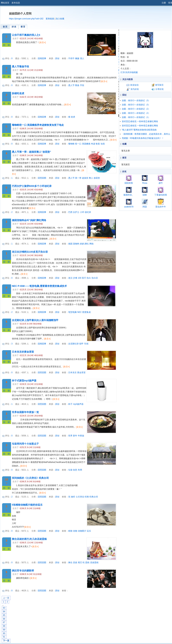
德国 (70, 244)
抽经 (73, 497)
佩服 (77, 58)
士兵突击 (80, 497)
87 (4, 622)
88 (4, 626)
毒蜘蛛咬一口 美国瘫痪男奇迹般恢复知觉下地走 (38, 125)
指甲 (81, 344)
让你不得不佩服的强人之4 (26, 35)
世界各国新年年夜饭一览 (25, 412)
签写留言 (159, 85)
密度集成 (86, 312)
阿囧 (145, 203)
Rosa (145, 180)
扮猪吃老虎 (18, 93)
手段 (82, 85)
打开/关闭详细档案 (129, 72)
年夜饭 (81, 436)
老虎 (73, 117)
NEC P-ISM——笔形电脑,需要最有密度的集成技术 (39, 286)
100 (80, 278)
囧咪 (145, 191)
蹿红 (87, 244)
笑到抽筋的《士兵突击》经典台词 (30, 478)
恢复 (98, 144)
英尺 (84, 278)
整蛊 (77, 85)
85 (4, 615)
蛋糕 (87, 563)
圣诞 (75, 563)
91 (4, 637)
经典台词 (94, 497)
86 (4, 619)
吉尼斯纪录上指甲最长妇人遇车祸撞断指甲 (35, 320)
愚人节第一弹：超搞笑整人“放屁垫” (31, 152)
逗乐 (89, 531)
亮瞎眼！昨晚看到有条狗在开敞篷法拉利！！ (143, 138)
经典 (87, 497)
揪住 (70, 563)
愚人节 (71, 85)
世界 (70, 436)
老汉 (70, 278)
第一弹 (78, 178)
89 (4, 630)
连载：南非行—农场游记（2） (136, 109)
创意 (75, 470)
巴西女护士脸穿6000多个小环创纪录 (32, 186)
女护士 (76, 212)
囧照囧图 (42, 178)
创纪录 (88, 212)
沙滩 (75, 278)
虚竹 (161, 180)
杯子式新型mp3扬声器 (24, 381)
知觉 (103, 144)
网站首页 (5, 3)
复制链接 (50, 19)
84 (4, 612)
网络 (92, 244)
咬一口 (78, 144)
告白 (89, 278)
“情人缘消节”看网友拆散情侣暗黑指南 (139, 130)
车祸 (86, 344)
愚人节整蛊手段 (20, 66)
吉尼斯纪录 (73, 344)
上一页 (6, 598)
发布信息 (16, 3)
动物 (75, 531)
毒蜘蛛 (71, 144)
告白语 (95, 278)
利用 (80, 470)
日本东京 (72, 373)
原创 (57, 58)
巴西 (70, 212)
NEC (79, 312)
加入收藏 (60, 19)
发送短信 (134, 85)
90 (4, 633)
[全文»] (42, 42)
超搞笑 (85, 178)
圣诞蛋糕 (94, 563)
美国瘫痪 (86, 144)
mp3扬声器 (78, 404)
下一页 (6, 641)
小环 (82, 212)
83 (4, 608)
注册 (164, 3)
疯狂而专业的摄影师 (23, 571)
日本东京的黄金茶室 (23, 352)
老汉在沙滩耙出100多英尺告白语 (30, 252)
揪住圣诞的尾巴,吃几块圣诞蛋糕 (29, 539)
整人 (91, 178)
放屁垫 (97, 178)
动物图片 (82, 531)
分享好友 (160, 89)
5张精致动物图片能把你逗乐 (27, 505)
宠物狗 (76, 244)
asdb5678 (129, 203)
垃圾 (70, 470)
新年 (75, 436)
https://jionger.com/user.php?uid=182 (26, 19)
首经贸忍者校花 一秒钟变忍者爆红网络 (140, 121)
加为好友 (135, 89)
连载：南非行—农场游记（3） (136, 100)
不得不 (71, 58)
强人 (82, 58)
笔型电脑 (72, 312)
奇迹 (93, 144)
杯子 (70, 404)
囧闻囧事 (42, 58)
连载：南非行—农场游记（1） (136, 117)
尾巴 (80, 563)
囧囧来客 (129, 180)
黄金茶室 (81, 373)
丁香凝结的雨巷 (161, 194)
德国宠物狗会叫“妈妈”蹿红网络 (29, 220)
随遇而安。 (129, 191)
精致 (70, 531)
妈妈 (82, 244)
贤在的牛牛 (161, 203)
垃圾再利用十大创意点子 (25, 444)
